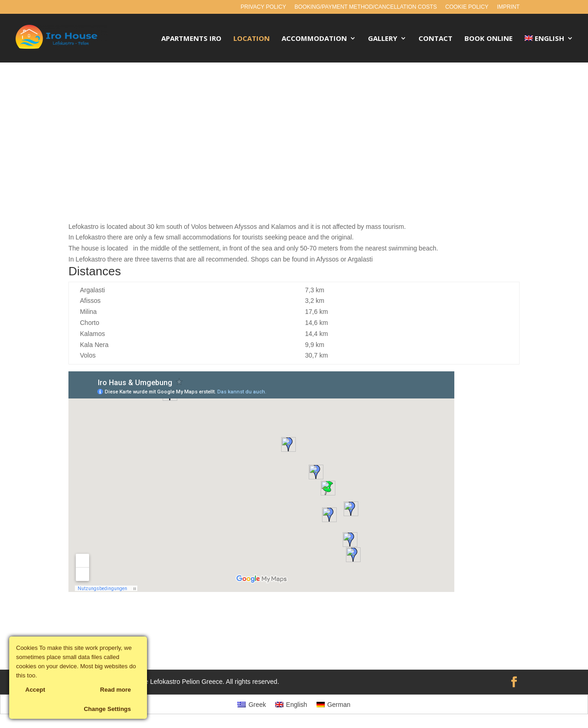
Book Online (489, 39)
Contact (435, 39)
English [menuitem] (297, 705)
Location (252, 39)
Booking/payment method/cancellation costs (366, 7)
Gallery (383, 39)
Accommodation (314, 39)
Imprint (508, 7)
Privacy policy (263, 7)
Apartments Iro (191, 39)
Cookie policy (467, 7)
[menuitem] (549, 49)
